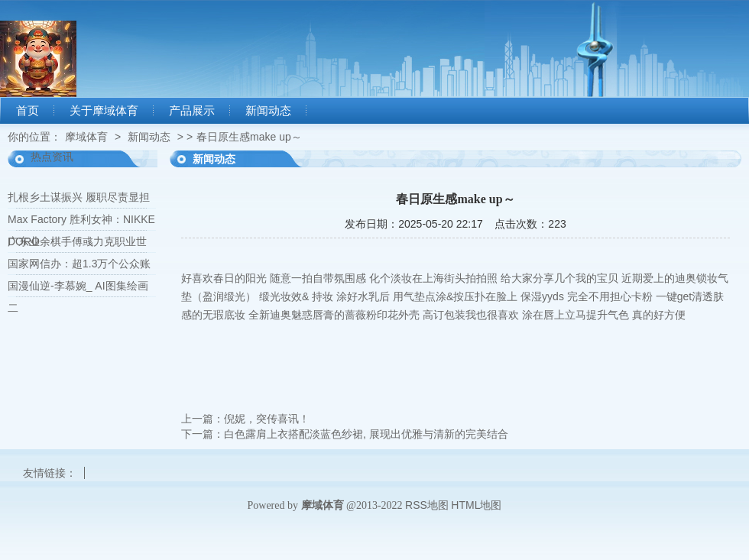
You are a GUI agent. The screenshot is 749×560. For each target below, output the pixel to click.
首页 (28, 111)
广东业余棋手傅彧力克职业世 (77, 241)
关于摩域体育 (104, 111)
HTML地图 (476, 505)
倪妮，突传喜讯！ (267, 419)
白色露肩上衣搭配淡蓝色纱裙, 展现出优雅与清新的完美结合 (366, 434)
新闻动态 (268, 111)
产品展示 (192, 111)
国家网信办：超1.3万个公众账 (79, 264)
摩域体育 (86, 137)
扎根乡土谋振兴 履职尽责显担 (79, 197)
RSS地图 (427, 505)
